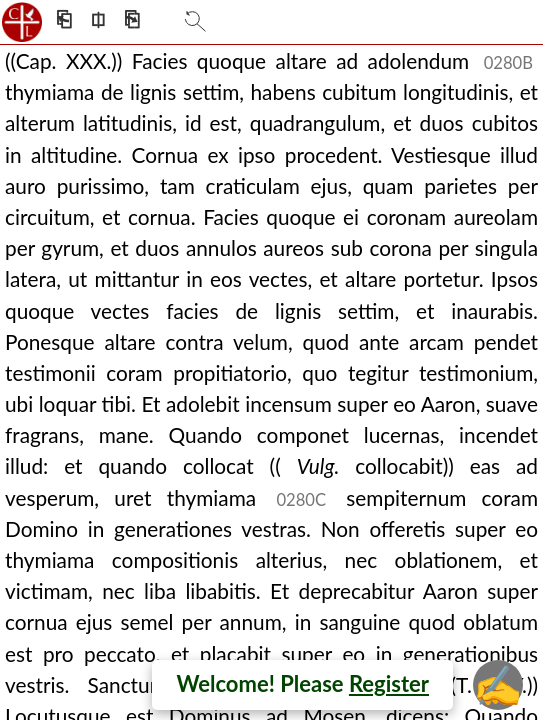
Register (389, 683)
